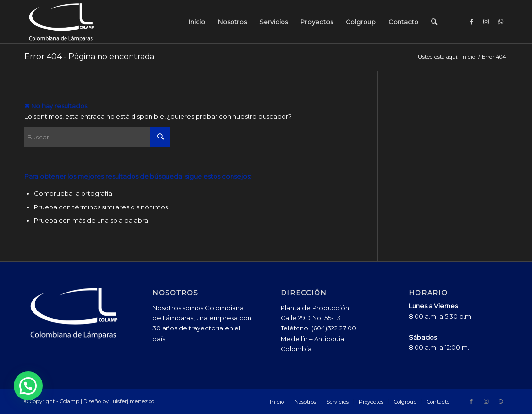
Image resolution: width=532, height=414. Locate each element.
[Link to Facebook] (471, 21)
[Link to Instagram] (486, 21)
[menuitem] (197, 22)
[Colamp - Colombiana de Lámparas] (61, 22)
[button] (28, 386)
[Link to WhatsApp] (500, 21)
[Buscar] (434, 22)
